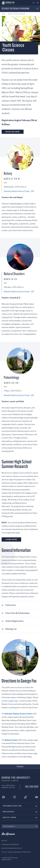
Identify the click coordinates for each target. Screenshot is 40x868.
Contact (20, 767)
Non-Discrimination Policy (12, 848)
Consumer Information (10, 844)
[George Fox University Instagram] (15, 797)
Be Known (8, 834)
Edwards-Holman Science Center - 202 (19, 191)
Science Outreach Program (15, 9)
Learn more (11, 540)
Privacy (4, 841)
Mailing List (11, 629)
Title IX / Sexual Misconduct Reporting (16, 852)
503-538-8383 (32, 787)
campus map (13, 701)
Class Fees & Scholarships (17, 613)
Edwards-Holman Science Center (19, 714)
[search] (36, 826)
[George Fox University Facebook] (4, 797)
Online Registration (15, 621)
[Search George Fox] (18, 826)
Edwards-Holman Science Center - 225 (19, 292)
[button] (34, 3)
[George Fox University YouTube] (36, 797)
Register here (13, 132)
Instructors (11, 605)
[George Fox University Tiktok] (25, 797)
